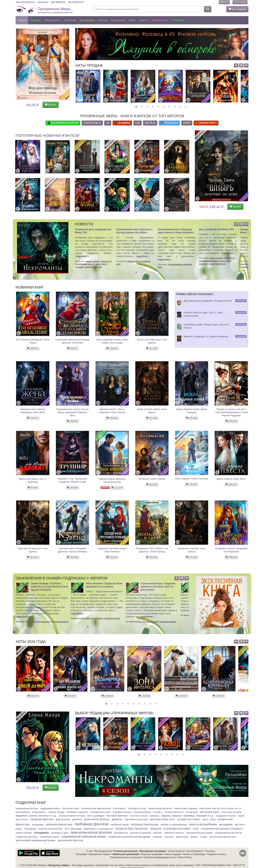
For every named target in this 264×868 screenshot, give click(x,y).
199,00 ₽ (72, 557)
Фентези (150, 123)
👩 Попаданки (169, 123)
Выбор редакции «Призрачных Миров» (115, 713)
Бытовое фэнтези (117, 816)
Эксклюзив (70, 20)
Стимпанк (157, 837)
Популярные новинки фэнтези (47, 136)
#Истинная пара (71, 808)
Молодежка (31, 829)
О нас (89, 851)
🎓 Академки (122, 123)
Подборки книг (160, 20)
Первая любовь (24, 833)
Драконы (117, 819)
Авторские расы (210, 812)
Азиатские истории (232, 812)
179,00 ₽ (112, 348)
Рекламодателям (103, 851)
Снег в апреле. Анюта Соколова (192, 479)
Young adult (192, 812)
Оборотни (156, 829)
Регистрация (240, 2)
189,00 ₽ (231, 421)
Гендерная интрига (226, 816)
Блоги (132, 20)
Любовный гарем (120, 825)
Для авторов (58, 2)
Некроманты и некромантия (98, 829)
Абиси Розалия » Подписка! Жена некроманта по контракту (104, 585)
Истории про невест (189, 819)
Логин (224, 2)
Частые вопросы (25, 2)
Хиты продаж (89, 65)
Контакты (43, 2)
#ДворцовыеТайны (50, 808)
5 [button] (159, 107)
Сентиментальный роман (199, 833)
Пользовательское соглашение (126, 857)
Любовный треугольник (145, 824)
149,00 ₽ (33, 348)
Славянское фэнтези (26, 837)
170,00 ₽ (181, 696)
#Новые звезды (56, 812)
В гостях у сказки (139, 816)
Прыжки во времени (141, 833)
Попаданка (41, 833)
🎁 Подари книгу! (206, 123)
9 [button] (181, 107)
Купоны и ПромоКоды (194, 854)
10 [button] (186, 107)
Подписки (35, 20)
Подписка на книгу (217, 854)
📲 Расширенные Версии (63, 123)
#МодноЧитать (53, 20)
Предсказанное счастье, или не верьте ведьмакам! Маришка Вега (72, 412)
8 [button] (175, 107)
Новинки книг (30, 287)
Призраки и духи (60, 833)
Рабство (158, 833)
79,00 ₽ (72, 348)
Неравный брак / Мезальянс (132, 829)
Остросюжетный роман (177, 829)
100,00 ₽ (112, 557)
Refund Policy (185, 857)
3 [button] (148, 107)
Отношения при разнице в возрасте (222, 829)
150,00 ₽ (112, 418)
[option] (88, 86)
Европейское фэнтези (136, 819)
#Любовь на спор (137, 808)
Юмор (187, 123)
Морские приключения (51, 829)
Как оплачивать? (195, 851)
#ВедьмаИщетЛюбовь (27, 808)
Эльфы (203, 837)
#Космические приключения (96, 808)
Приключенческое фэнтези (91, 832)
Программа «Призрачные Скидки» (93, 854)
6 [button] (164, 107)
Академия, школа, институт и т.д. (36, 816)
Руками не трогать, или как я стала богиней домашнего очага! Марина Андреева (231, 412)
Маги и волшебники (203, 824)
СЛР (138, 123)
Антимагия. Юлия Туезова (152, 479)
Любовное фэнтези (91, 824)
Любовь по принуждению (174, 825)
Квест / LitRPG (209, 819)
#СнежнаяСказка (142, 812)
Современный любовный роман (84, 837)
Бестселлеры (87, 20)
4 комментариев (168, 622)
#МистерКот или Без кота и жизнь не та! (220, 808)
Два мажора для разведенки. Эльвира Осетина (208, 301)
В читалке (178, 20)
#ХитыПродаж (92, 123)
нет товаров (237, 9)
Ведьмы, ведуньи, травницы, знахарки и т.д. (188, 816)
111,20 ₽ (117, 487)
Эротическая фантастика (223, 837)
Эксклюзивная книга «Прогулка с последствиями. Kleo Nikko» (134, 231)
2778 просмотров (41, 622)
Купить (51, 105)
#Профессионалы (122, 812)
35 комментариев (60, 622)
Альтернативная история (72, 816)
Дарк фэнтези (63, 819)
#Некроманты (39, 812)
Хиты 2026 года (31, 642)
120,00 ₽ (192, 418)
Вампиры (155, 816)
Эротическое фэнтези (70, 840)
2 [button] (142, 107)
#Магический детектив (160, 808)
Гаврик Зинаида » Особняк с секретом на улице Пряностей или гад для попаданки (49, 587)
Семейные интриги (174, 833)
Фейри (194, 837)
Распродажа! (118, 20)
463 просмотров (94, 618)
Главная (22, 20)
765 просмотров (150, 622)
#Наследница (23, 812)
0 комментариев (112, 618)
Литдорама (38, 825)
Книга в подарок (173, 854)
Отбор (196, 829)
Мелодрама (226, 824)
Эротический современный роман (36, 840)
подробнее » (82, 256)
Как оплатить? (76, 2)
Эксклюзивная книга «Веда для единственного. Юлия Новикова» (176, 231)
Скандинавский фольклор (228, 833)
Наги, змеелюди (73, 829)
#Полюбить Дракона (77, 812)
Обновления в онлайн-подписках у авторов (61, 578)
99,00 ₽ (33, 487)
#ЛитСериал (119, 808)
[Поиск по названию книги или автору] (148, 9)
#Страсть (158, 812)
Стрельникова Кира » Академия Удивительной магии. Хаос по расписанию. (158, 587)
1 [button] (137, 107)
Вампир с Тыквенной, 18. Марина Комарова (206, 337)
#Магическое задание (186, 808)
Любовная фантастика (59, 824)
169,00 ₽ (72, 421)
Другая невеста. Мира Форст (231, 479)
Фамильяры (182, 837)
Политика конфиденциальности (160, 857)
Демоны (77, 819)
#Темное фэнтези (174, 812)
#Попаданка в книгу (100, 812)
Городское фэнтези (42, 819)
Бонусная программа (152, 854)
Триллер (169, 837)
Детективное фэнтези (97, 819)
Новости (144, 20)
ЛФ (108, 123)
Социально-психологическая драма (129, 837)
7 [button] (170, 107)
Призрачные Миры (55, 10)
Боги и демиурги (96, 816)
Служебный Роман (49, 837)
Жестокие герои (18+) (163, 819)
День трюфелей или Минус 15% (216, 229)
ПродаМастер (121, 833)
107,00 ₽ (152, 348)
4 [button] (153, 107)
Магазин (103, 20)
